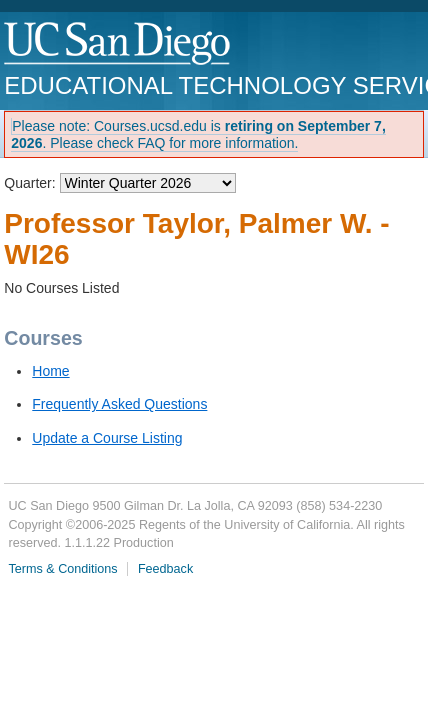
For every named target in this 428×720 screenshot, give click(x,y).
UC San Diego (118, 44)
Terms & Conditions (62, 569)
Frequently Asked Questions (119, 404)
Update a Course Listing (107, 438)
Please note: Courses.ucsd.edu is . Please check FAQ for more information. (198, 134)
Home (50, 371)
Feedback (165, 569)
